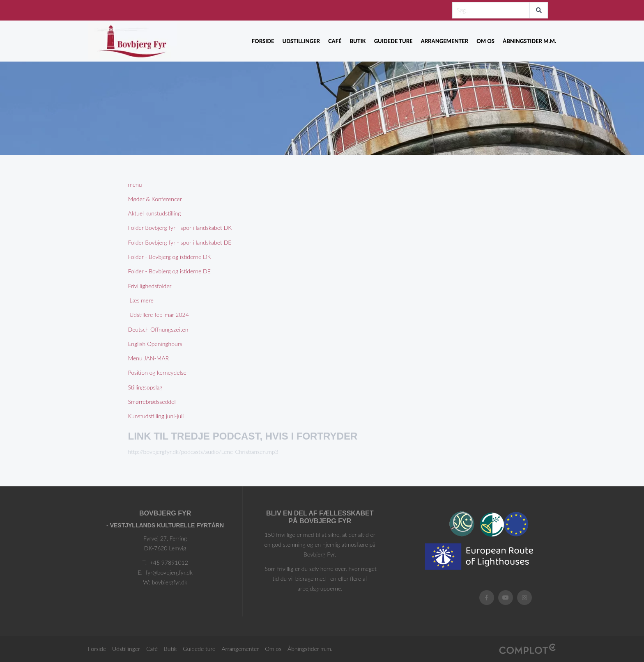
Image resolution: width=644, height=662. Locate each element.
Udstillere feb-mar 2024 (159, 315)
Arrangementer (445, 41)
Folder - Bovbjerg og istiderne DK (170, 257)
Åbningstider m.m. (529, 41)
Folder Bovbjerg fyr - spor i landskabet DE (180, 242)
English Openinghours (155, 344)
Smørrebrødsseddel (152, 402)
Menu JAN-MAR (149, 358)
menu (135, 184)
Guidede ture (393, 41)
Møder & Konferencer (155, 199)
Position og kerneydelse (157, 372)
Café (335, 41)
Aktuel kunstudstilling (155, 213)
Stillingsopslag (145, 387)
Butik (358, 41)
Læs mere (141, 300)
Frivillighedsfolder (150, 286)
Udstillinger (301, 41)
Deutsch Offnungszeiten (158, 329)
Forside (263, 41)
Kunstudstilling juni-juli (156, 416)
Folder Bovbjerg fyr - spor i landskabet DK (180, 228)
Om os (485, 41)
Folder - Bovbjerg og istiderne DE (169, 271)
